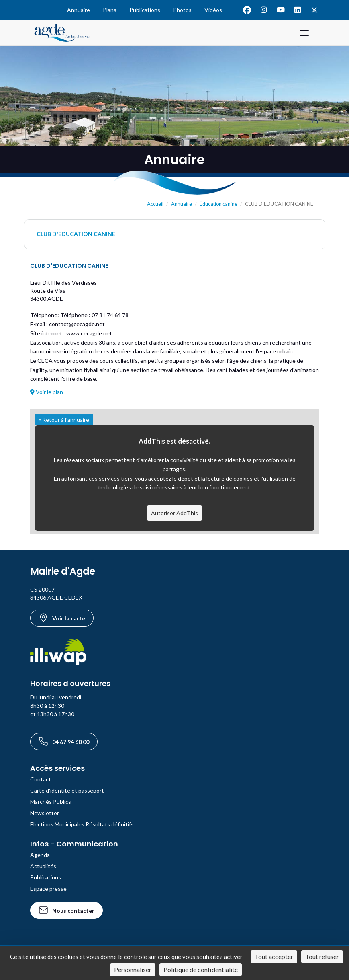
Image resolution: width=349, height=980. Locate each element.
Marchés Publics (51, 802)
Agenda (40, 855)
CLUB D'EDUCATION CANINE (76, 234)
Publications (145, 10)
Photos (182, 10)
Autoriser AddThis (174, 513)
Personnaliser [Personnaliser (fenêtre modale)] (133, 969)
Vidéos (213, 10)
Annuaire (79, 10)
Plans (110, 10)
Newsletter (45, 813)
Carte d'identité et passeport (67, 790)
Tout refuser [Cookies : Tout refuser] (322, 956)
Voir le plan (47, 392)
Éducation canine (218, 204)
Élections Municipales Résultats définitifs (82, 824)
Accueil (155, 204)
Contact (41, 779)
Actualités (43, 866)
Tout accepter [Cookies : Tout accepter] (274, 956)
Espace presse (48, 889)
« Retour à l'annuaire (64, 420)
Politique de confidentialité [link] (201, 969)
